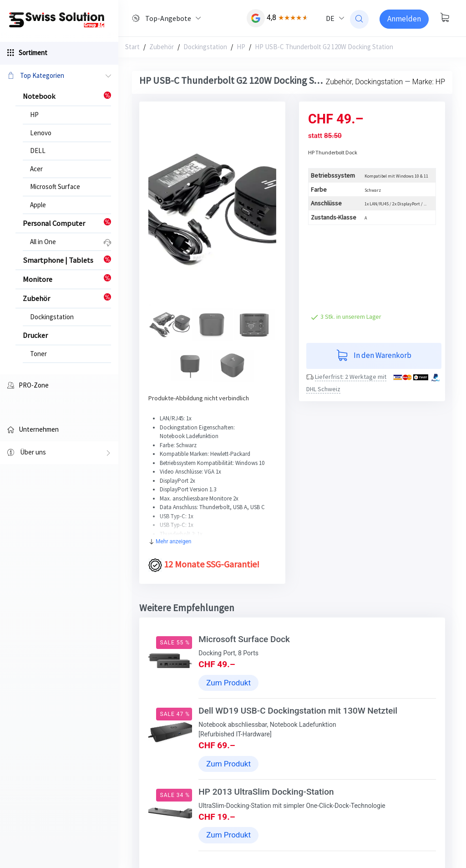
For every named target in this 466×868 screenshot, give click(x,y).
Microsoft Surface (55, 186)
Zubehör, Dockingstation (365, 82)
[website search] (359, 19)
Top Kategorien (59, 76)
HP (34, 115)
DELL (38, 151)
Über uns (59, 453)
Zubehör (162, 47)
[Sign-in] (404, 19)
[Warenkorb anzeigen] (445, 18)
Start (132, 47)
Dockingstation (52, 317)
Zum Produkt (228, 683)
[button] (158, 209)
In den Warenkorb (374, 356)
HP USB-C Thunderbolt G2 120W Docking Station (324, 47)
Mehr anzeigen (170, 541)
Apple (38, 205)
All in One (43, 242)
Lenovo (41, 133)
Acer (36, 169)
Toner (38, 354)
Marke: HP (429, 82)
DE (330, 18)
